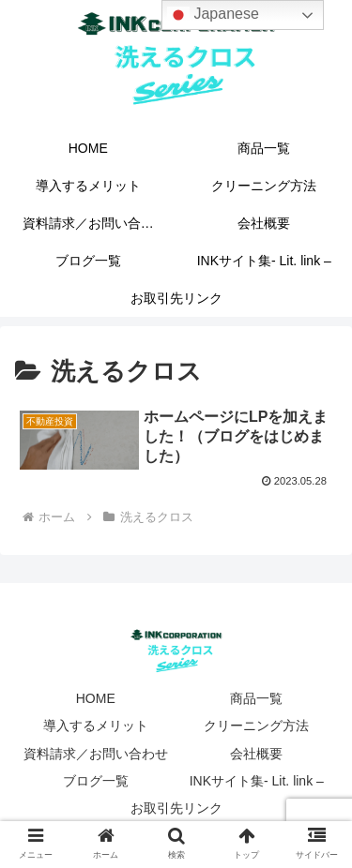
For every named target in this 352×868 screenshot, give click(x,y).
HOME (96, 698)
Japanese (213, 15)
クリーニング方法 (256, 726)
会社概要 (256, 754)
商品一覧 (256, 698)
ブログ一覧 (96, 781)
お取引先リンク (176, 808)
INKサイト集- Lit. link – (257, 781)
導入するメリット (96, 726)
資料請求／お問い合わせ (96, 754)
